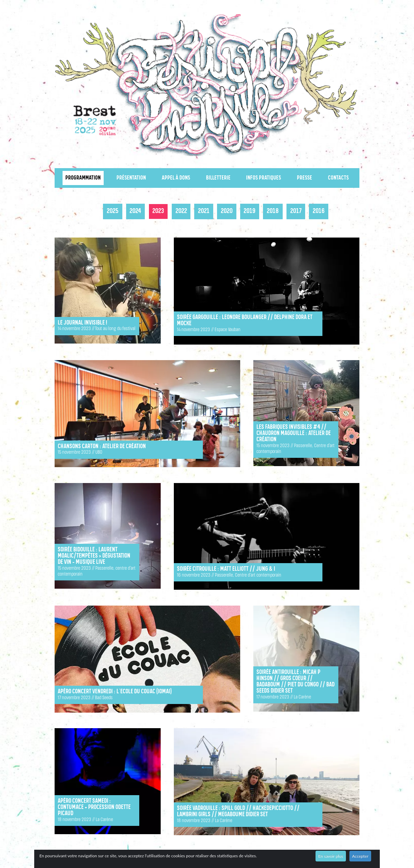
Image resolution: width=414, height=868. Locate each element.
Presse (304, 178)
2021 (204, 211)
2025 (113, 211)
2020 (227, 211)
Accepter (360, 856)
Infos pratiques (264, 178)
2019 (250, 211)
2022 (181, 211)
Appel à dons (176, 178)
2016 (319, 211)
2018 (273, 211)
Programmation (83, 178)
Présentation (131, 178)
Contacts (338, 178)
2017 (296, 211)
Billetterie (218, 178)
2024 (135, 211)
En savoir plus (331, 856)
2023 (158, 211)
